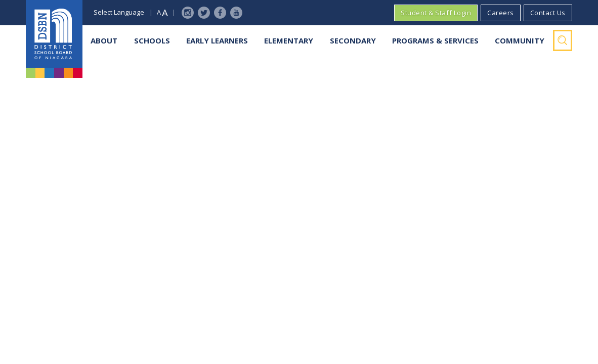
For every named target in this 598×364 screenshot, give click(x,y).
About (104, 40)
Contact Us (548, 13)
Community (520, 40)
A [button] (159, 12)
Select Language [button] (119, 12)
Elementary (289, 40)
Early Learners (217, 40)
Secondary (353, 40)
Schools (152, 40)
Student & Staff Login (436, 13)
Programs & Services (435, 40)
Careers (501, 13)
